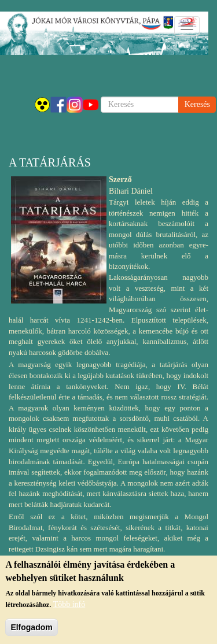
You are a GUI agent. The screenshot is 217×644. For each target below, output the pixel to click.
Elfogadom (31, 627)
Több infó (69, 604)
